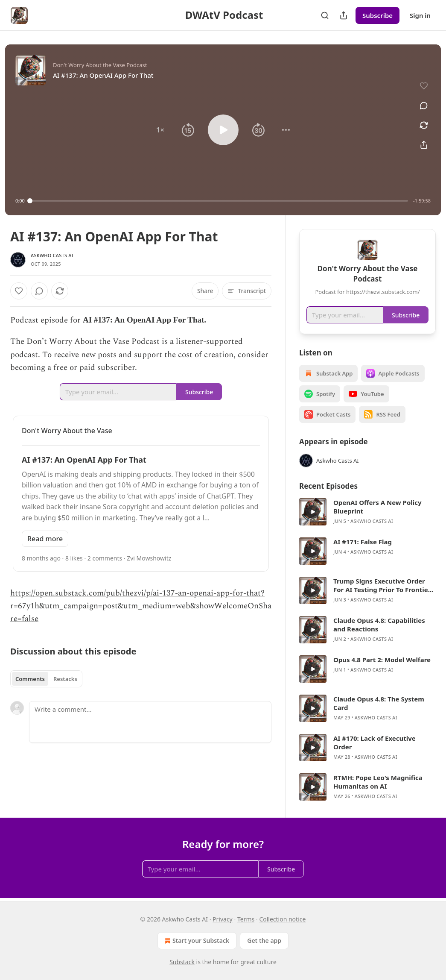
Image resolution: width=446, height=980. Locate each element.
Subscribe (377, 15)
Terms (246, 919)
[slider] (219, 201)
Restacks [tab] (65, 679)
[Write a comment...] (150, 722)
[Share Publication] (344, 15)
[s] (313, 512)
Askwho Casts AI (52, 255)
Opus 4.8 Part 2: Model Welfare (382, 660)
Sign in (420, 15)
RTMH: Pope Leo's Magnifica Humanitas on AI (378, 782)
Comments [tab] (30, 679)
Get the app (264, 940)
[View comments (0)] (424, 106)
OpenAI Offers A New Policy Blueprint (377, 507)
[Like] (19, 291)
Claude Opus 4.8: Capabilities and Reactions (379, 625)
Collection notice (282, 919)
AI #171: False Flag (363, 542)
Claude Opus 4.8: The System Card (379, 703)
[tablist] (46, 679)
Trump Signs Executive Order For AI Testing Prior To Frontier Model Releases (382, 585)
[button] (160, 130)
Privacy (223, 919)
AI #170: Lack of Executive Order (375, 742)
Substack (182, 962)
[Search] (325, 15)
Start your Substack (196, 941)
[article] (367, 512)
